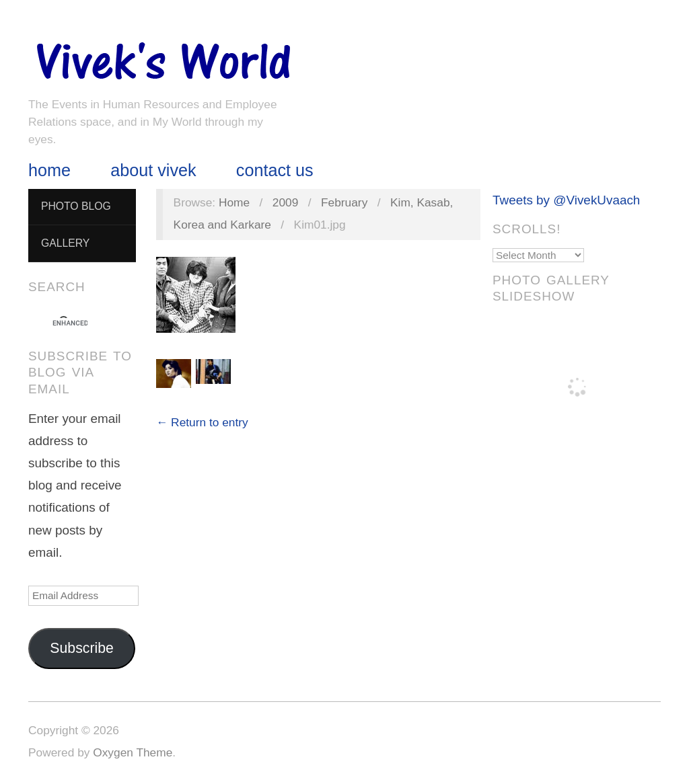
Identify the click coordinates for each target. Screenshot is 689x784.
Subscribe (82, 648)
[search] (70, 323)
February (344, 202)
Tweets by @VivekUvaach (566, 200)
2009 (286, 202)
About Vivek (153, 170)
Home (49, 170)
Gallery (65, 243)
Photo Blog (76, 206)
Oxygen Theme (133, 752)
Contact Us (275, 170)
